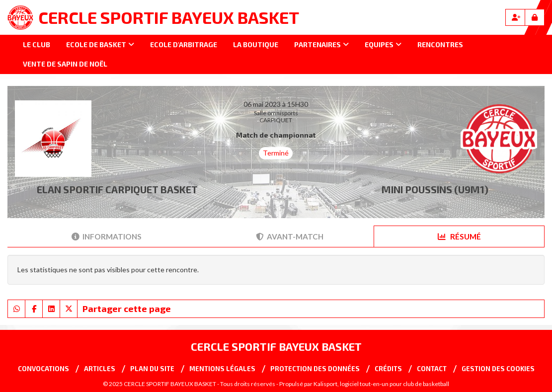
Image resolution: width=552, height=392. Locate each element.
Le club (37, 44)
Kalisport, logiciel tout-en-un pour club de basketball (381, 384)
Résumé (459, 236)
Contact (432, 369)
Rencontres (440, 44)
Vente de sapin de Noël (65, 64)
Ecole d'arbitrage (184, 44)
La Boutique (256, 44)
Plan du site (152, 369)
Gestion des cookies (498, 369)
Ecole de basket (100, 44)
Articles (100, 369)
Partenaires (321, 44)
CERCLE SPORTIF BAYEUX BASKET (169, 17)
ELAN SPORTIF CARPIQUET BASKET (117, 189)
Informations (107, 236)
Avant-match (290, 236)
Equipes (383, 44)
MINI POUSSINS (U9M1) (435, 189)
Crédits (388, 369)
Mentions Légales (222, 369)
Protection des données (315, 369)
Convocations (43, 369)
